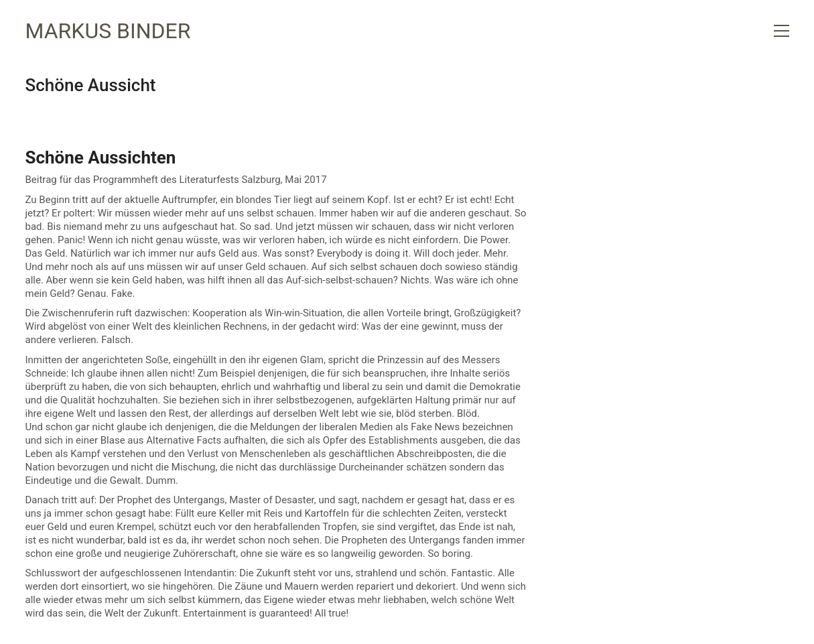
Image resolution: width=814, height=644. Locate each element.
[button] (782, 31)
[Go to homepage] (108, 31)
